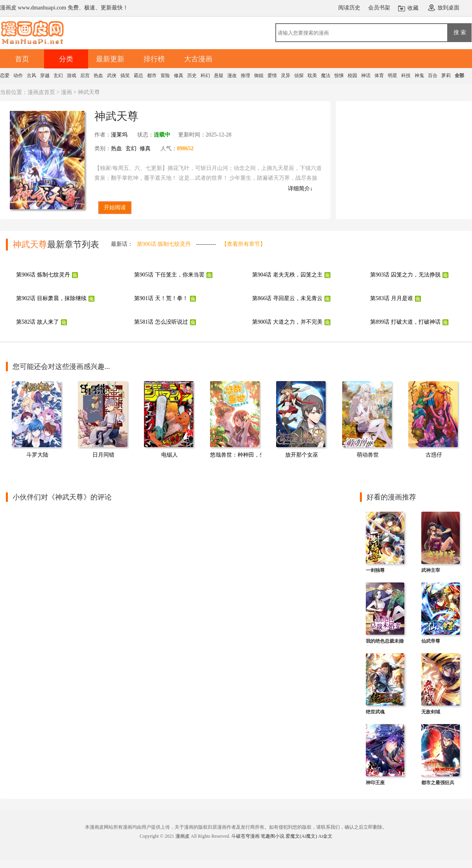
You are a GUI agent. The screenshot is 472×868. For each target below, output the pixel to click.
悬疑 (219, 76)
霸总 (138, 76)
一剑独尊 (375, 570)
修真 (179, 76)
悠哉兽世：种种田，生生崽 (243, 455)
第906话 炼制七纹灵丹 (164, 244)
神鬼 (419, 76)
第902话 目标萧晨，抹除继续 (51, 298)
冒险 (165, 76)
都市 (152, 76)
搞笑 (125, 76)
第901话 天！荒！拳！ (161, 298)
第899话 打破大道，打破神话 (405, 322)
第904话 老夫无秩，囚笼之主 (287, 275)
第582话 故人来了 (38, 322)
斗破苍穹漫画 (245, 836)
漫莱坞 (119, 135)
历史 (192, 76)
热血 (98, 76)
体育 (379, 76)
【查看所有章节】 (243, 244)
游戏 (72, 76)
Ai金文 (325, 836)
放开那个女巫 (302, 455)
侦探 (299, 76)
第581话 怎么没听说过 (161, 322)
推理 (245, 76)
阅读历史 (349, 8)
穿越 (45, 76)
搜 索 (460, 32)
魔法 (326, 76)
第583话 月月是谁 (392, 298)
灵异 (286, 76)
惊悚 (339, 76)
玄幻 (58, 76)
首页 (22, 59)
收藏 (413, 8)
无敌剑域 (431, 712)
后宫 (85, 76)
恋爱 (5, 76)
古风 (31, 76)
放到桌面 (448, 8)
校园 (352, 76)
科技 (406, 76)
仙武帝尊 (431, 641)
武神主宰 (431, 570)
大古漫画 (198, 59)
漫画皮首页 (41, 92)
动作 (18, 76)
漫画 (66, 92)
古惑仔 (434, 455)
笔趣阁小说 (273, 836)
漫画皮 (183, 836)
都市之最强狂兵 (438, 783)
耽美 (312, 76)
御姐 (259, 76)
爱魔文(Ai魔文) (301, 836)
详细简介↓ (300, 189)
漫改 (232, 76)
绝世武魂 (375, 712)
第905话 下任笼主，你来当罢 (169, 275)
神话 (366, 76)
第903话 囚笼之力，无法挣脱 (405, 275)
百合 (433, 76)
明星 (393, 76)
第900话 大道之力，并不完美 (287, 322)
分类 (66, 59)
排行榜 (154, 59)
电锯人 (170, 455)
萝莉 (446, 76)
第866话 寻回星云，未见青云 (287, 298)
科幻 (205, 76)
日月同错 (103, 455)
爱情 (272, 76)
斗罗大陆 (37, 455)
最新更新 (110, 59)
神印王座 (375, 783)
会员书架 (379, 8)
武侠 (112, 76)
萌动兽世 (368, 455)
